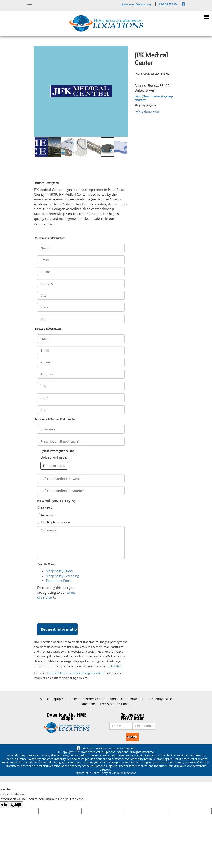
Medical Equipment (54, 699)
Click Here (116, 666)
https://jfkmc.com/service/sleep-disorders (154, 98)
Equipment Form (59, 581)
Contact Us (135, 699)
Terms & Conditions (114, 704)
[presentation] (70, 610)
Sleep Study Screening (62, 576)
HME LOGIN (168, 4)
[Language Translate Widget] (30, 4)
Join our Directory (136, 4)
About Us (117, 699)
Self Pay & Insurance (54, 522)
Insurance (47, 515)
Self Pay (45, 508)
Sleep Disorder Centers (89, 699)
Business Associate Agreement (116, 748)
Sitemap (88, 748)
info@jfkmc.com (147, 112)
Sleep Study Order (60, 571)
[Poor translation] (16, 805)
